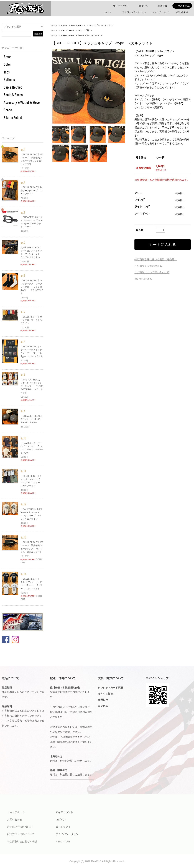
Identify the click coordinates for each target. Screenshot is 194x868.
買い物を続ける (143, 279)
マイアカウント (121, 6)
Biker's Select (67, 35)
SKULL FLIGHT (78, 25)
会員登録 (162, 6)
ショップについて (161, 12)
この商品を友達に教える (148, 266)
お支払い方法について (20, 827)
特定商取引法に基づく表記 (22, 842)
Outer (7, 64)
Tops (7, 72)
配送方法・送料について (21, 834)
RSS (58, 842)
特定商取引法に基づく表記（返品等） (156, 259)
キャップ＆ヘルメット (100, 25)
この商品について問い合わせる (152, 272)
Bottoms (9, 79)
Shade (8, 110)
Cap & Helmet (68, 30)
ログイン (143, 6)
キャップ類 (83, 30)
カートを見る (63, 827)
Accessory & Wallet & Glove (22, 102)
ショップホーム (16, 812)
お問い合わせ (182, 12)
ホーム (108, 12)
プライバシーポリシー (68, 834)
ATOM (66, 842)
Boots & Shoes (13, 95)
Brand (64, 25)
